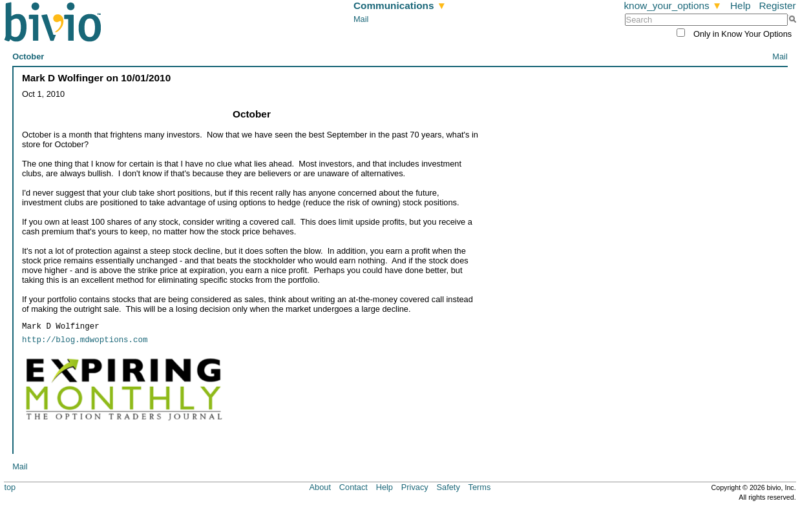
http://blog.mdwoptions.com (85, 340)
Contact (353, 486)
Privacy (415, 486)
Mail (361, 19)
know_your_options (673, 5)
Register (777, 5)
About (320, 486)
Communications (400, 5)
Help (741, 5)
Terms (480, 486)
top (10, 486)
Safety (448, 486)
